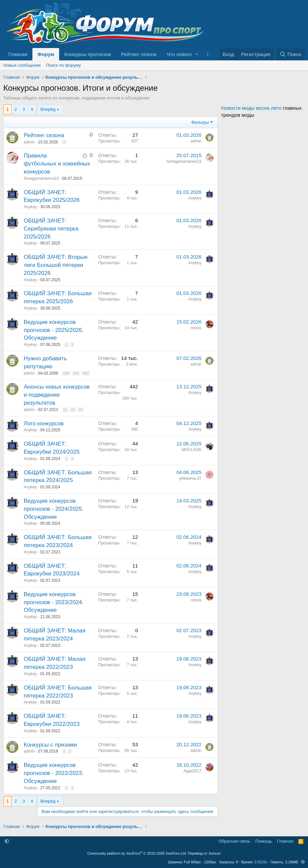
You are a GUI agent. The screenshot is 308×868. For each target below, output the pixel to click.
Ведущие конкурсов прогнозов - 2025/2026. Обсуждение (54, 330)
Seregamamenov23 (41, 178)
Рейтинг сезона (139, 54)
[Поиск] (290, 54)
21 (65, 410)
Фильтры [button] (200, 122)
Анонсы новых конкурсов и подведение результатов (57, 395)
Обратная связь (235, 841)
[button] (197, 54)
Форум (46, 54)
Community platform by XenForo (137, 853)
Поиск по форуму (63, 65)
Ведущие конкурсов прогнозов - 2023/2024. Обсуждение (54, 602)
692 (86, 373)
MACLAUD (192, 450)
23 (81, 410)
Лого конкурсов (44, 423)
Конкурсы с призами (50, 745)
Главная (18, 54)
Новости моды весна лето (251, 108)
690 (66, 373)
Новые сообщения (22, 65)
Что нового (179, 54)
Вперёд (48, 109)
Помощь (264, 841)
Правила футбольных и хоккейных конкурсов (57, 164)
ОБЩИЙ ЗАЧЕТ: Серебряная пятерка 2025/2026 (51, 229)
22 (73, 410)
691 (76, 373)
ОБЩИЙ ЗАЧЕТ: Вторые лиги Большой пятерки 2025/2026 (56, 265)
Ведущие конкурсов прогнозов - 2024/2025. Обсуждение (54, 509)
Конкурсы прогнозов (88, 54)
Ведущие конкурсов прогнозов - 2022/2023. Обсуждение (54, 773)
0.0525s (261, 862)
